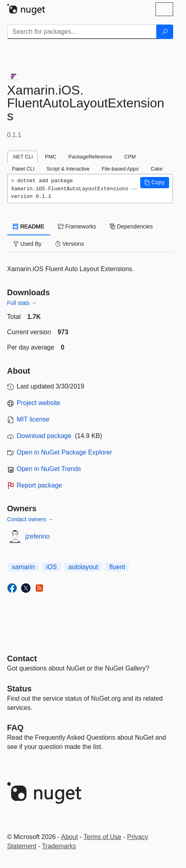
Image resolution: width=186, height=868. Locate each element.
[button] (155, 183)
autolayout (83, 567)
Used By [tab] (28, 244)
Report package (40, 485)
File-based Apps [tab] (120, 169)
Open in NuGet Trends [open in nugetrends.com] (49, 469)
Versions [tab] (69, 244)
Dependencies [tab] (131, 226)
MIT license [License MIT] (33, 419)
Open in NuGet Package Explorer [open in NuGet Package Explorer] (64, 452)
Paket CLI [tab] (23, 169)
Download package (44, 436)
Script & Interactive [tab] (68, 169)
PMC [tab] (51, 157)
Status (19, 689)
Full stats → (22, 303)
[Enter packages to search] (82, 32)
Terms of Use (102, 837)
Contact (22, 658)
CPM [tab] (130, 157)
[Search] (165, 32)
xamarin (24, 567)
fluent (117, 567)
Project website (39, 403)
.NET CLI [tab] (22, 157)
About (69, 837)
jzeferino (37, 536)
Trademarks (59, 846)
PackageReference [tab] (90, 157)
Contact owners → (30, 519)
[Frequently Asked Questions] (15, 728)
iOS (52, 567)
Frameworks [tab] (77, 226)
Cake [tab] (157, 169)
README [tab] (29, 226)
